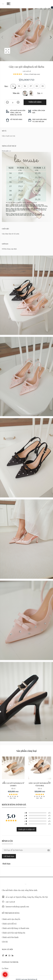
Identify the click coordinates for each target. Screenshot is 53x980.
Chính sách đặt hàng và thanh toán (16, 928)
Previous (3, 37)
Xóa (39, 93)
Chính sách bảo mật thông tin (14, 933)
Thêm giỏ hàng (35, 102)
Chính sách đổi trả (9, 924)
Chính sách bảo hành (10, 937)
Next (50, 37)
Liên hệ (5, 942)
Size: (6, 86)
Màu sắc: (16, 93)
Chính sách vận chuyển (11, 919)
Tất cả (13, 788)
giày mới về (27, 71)
